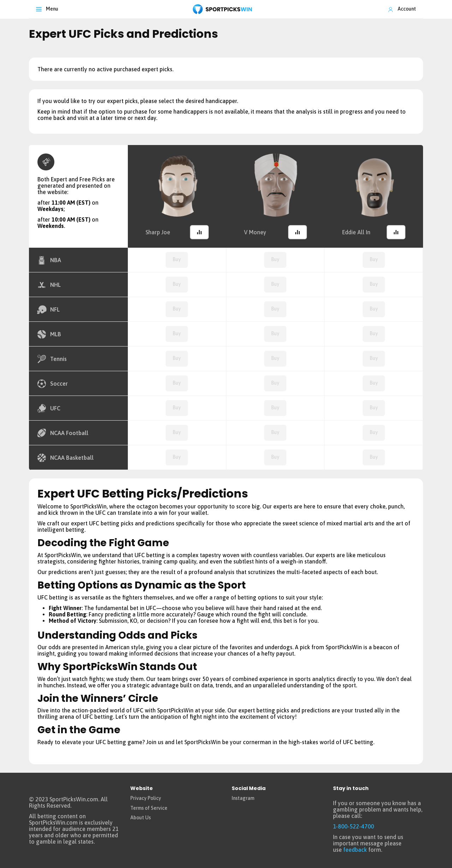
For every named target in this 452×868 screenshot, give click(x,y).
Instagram (243, 798)
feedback (355, 850)
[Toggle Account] (402, 9)
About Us (141, 818)
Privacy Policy (146, 798)
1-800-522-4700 (353, 826)
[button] (199, 232)
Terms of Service (149, 808)
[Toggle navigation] (47, 9)
